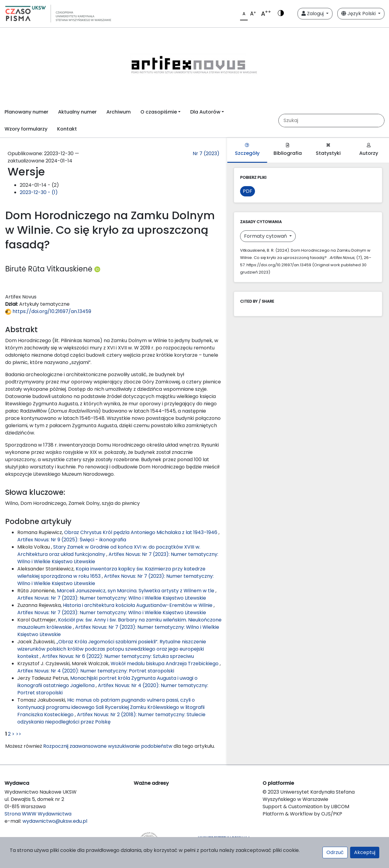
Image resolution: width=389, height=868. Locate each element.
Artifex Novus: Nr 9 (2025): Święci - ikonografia (72, 540)
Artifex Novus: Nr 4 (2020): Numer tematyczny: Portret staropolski (96, 671)
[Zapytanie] (331, 121)
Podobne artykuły (38, 521)
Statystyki (328, 150)
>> (19, 734)
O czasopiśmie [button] (159, 112)
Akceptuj (365, 852)
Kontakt (67, 129)
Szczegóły (247, 150)
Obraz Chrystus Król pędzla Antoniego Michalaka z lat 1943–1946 (141, 532)
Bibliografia (288, 150)
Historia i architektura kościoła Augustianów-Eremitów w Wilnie (138, 605)
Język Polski (359, 14)
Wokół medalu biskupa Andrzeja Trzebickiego (165, 664)
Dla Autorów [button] (205, 112)
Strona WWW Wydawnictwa (38, 814)
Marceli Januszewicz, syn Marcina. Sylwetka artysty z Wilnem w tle (136, 591)
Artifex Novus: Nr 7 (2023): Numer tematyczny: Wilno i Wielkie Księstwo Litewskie (112, 598)
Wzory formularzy (26, 129)
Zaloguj (313, 14)
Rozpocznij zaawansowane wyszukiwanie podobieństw (108, 746)
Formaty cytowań (266, 236)
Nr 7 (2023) (206, 153)
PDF (248, 191)
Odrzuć (335, 852)
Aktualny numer (77, 112)
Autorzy (369, 150)
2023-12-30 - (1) (39, 192)
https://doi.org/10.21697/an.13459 (48, 311)
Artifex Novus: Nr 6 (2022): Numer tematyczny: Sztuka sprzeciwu (118, 656)
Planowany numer (26, 112)
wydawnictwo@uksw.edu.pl (55, 821)
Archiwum (119, 112)
